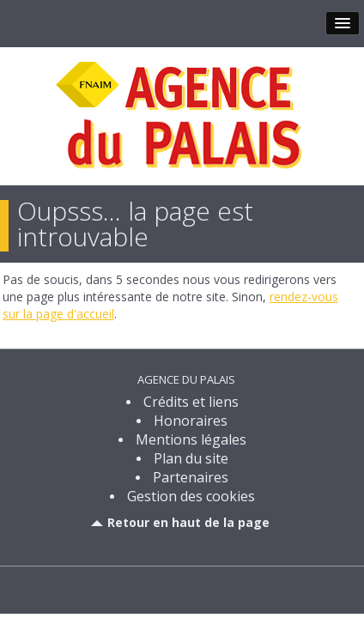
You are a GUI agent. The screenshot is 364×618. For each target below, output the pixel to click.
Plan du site (191, 458)
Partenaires (191, 477)
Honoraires (191, 421)
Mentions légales (191, 439)
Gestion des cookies (191, 496)
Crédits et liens (191, 402)
